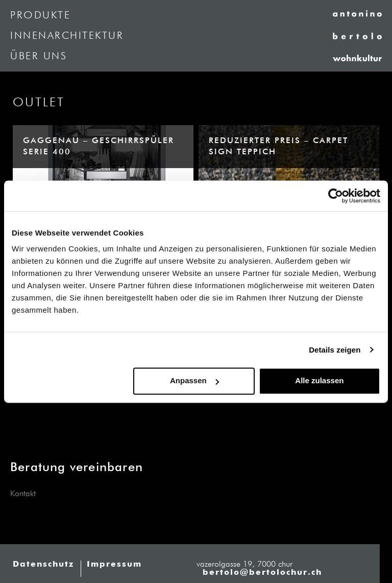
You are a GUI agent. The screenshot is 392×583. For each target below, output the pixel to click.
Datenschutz (44, 565)
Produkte (40, 15)
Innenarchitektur (67, 36)
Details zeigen (335, 350)
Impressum (114, 565)
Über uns (39, 56)
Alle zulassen (319, 380)
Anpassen (194, 380)
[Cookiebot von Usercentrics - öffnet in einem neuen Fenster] (336, 196)
